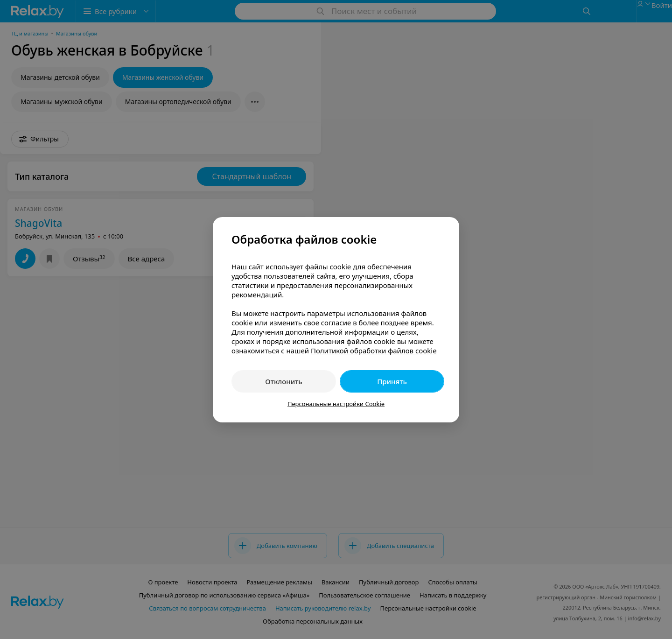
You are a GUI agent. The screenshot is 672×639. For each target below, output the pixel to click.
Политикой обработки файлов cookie (374, 351)
